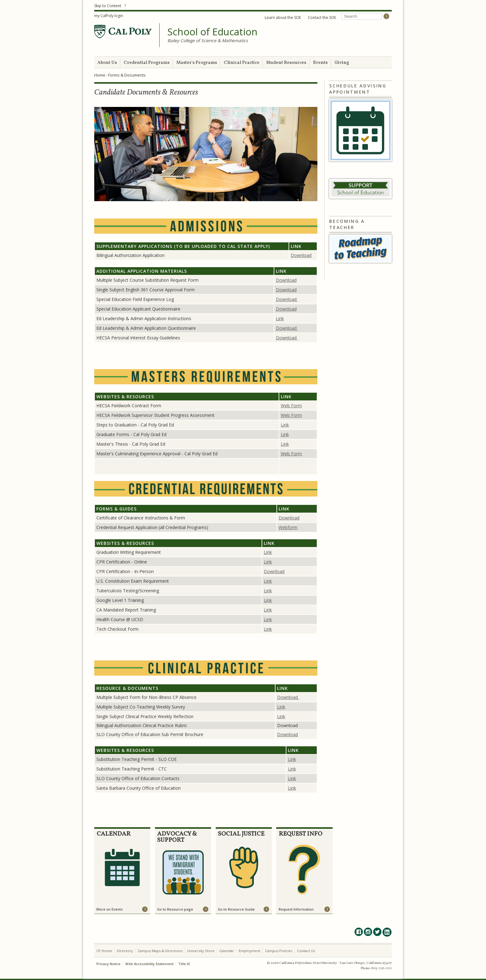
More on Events (110, 909)
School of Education (212, 32)
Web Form (291, 406)
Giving (342, 63)
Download (301, 255)
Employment (250, 951)
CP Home (104, 951)
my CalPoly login (109, 16)
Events (320, 63)
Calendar (227, 951)
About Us (107, 63)
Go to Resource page (175, 909)
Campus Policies (279, 951)
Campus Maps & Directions (160, 951)
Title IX (184, 964)
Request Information (296, 909)
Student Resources (286, 63)
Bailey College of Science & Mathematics (208, 40)
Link (280, 318)
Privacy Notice (108, 964)
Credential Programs (147, 63)
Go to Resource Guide (236, 909)
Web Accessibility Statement (149, 964)
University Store (201, 951)
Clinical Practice (242, 63)
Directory (125, 951)
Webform (288, 527)
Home (100, 75)
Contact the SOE (322, 18)
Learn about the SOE (283, 18)
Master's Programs (197, 63)
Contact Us (306, 951)
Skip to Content (108, 6)
